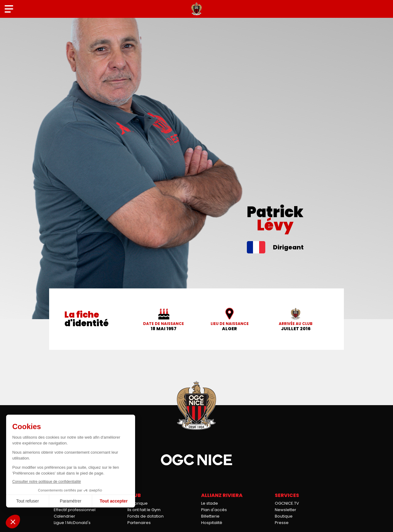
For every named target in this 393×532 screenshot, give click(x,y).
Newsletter (286, 510)
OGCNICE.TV (287, 503)
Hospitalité (212, 523)
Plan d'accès (214, 510)
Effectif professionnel (75, 510)
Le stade (210, 503)
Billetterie (210, 516)
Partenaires (139, 523)
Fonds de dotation (146, 516)
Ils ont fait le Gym (144, 510)
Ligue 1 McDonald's (72, 523)
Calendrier (64, 516)
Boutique (284, 516)
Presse (282, 523)
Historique (138, 503)
